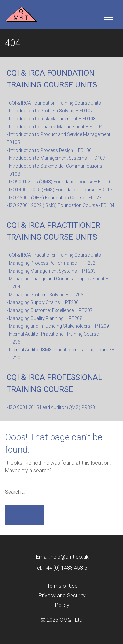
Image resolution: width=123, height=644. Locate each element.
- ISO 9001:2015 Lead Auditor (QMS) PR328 (51, 407)
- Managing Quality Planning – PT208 (44, 318)
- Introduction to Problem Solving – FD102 (50, 111)
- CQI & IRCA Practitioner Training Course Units (54, 255)
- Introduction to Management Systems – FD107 (56, 158)
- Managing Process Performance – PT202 (51, 263)
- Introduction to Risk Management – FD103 (51, 119)
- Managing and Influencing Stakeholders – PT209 (58, 326)
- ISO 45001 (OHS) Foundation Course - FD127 (54, 198)
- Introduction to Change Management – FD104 (55, 127)
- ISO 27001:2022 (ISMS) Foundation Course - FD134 (61, 205)
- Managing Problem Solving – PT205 (45, 295)
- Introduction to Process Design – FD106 (49, 150)
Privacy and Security (62, 596)
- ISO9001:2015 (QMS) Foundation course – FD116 (59, 182)
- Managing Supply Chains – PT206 (43, 302)
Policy (62, 605)
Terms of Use (62, 586)
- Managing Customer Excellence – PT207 (50, 310)
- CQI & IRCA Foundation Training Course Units (54, 103)
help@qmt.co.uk (70, 557)
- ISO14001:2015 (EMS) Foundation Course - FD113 (59, 190)
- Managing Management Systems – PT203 (51, 271)
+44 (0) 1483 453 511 (68, 568)
